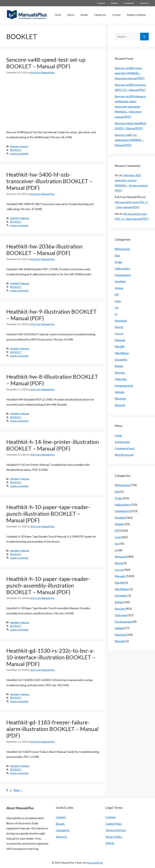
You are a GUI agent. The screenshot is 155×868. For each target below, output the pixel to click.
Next (18, 790)
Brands (114, 3)
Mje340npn (122, 353)
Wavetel (120, 405)
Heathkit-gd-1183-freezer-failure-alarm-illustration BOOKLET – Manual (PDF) (52, 729)
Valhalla (119, 392)
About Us (144, 3)
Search (71, 15)
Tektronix (121, 379)
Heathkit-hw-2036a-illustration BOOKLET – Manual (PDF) (44, 250)
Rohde (119, 366)
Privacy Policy (114, 837)
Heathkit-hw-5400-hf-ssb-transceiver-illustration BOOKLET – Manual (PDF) (49, 181)
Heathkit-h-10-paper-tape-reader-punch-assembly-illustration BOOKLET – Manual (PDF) (48, 585)
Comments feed (125, 448)
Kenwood (121, 321)
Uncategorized (124, 386)
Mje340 (120, 346)
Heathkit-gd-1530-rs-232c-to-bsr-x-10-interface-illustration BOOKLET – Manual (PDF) (51, 657)
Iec (117, 308)
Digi (117, 255)
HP (117, 294)
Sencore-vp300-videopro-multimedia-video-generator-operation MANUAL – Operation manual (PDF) (131, 107)
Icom (118, 301)
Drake (118, 262)
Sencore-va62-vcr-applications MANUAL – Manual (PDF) (129, 140)
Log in (118, 435)
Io (116, 314)
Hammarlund (123, 275)
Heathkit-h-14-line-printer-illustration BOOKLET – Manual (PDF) (53, 445)
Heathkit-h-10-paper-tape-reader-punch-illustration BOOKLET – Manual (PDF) (48, 514)
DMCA (110, 843)
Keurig (119, 327)
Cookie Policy (114, 824)
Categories (129, 3)
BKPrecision (122, 249)
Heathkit (15, 218)
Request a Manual (136, 15)
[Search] (144, 37)
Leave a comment (19, 154)
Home (58, 15)
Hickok (119, 288)
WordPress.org (124, 455)
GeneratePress (95, 863)
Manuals (14, 146)
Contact (101, 3)
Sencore (24, 146)
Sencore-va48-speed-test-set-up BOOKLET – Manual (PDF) (46, 63)
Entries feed (122, 442)
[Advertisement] (53, 102)
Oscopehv (121, 360)
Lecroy (119, 333)
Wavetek (120, 398)
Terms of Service (116, 830)
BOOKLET (16, 150)
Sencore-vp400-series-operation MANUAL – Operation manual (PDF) (130, 73)
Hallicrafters (122, 269)
